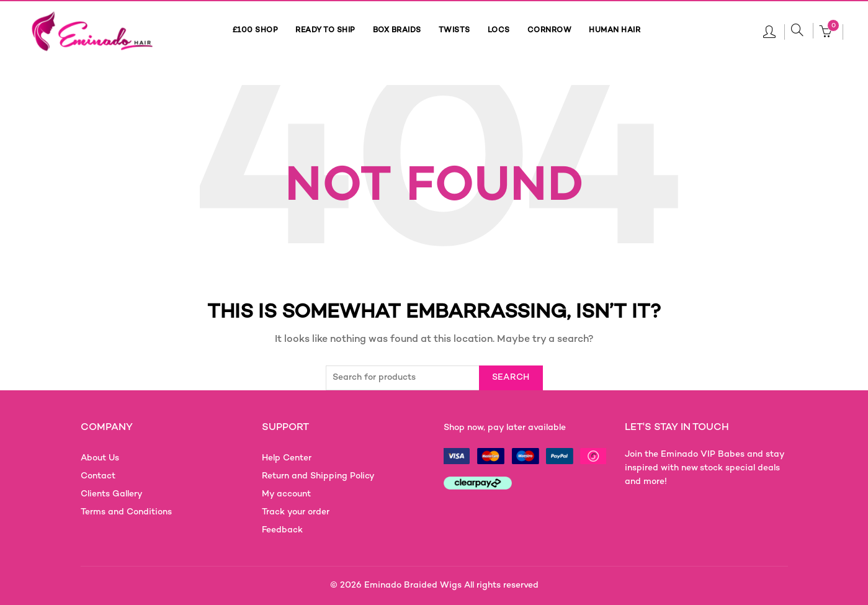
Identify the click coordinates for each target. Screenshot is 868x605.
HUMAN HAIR (615, 31)
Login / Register (769, 31)
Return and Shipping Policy (318, 476)
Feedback (282, 530)
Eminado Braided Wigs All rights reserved (451, 585)
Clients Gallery (112, 494)
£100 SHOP (256, 31)
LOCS (499, 31)
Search (511, 378)
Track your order (296, 512)
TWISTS (454, 31)
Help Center (287, 458)
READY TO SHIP (325, 31)
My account (286, 494)
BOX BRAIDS (397, 31)
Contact (98, 476)
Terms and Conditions (126, 512)
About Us (100, 458)
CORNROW (550, 31)
